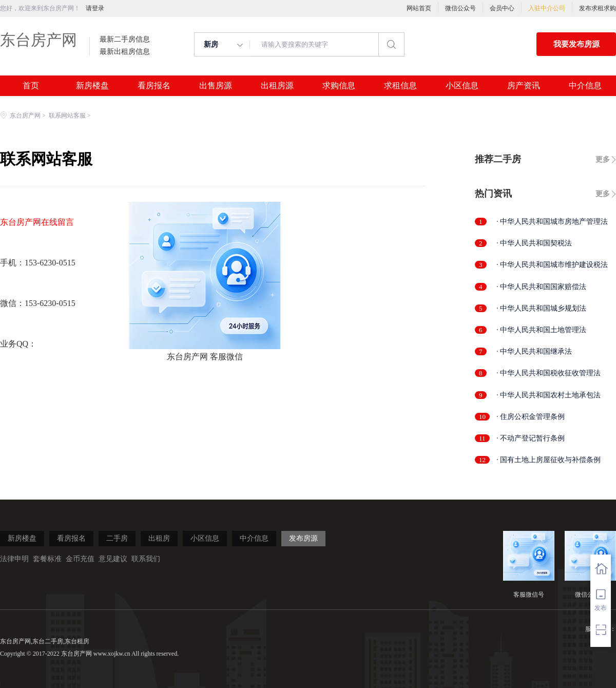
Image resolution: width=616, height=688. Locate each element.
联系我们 (146, 559)
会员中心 (502, 8)
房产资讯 (524, 86)
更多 (603, 159)
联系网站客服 (67, 116)
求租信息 (400, 86)
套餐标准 (47, 559)
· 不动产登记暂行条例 (531, 438)
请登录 (95, 8)
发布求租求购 (598, 8)
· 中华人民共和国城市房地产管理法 (552, 222)
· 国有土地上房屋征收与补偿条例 (548, 460)
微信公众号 (460, 8)
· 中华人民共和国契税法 (534, 243)
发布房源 (303, 538)
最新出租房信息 (125, 52)
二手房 (117, 538)
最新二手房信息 (125, 40)
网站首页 (419, 8)
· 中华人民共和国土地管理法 (541, 330)
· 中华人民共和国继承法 (534, 351)
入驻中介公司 (547, 8)
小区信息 (462, 86)
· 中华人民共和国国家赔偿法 (541, 287)
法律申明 (14, 559)
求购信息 (339, 86)
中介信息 (585, 86)
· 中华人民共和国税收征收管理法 (548, 373)
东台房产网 (38, 40)
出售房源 (216, 86)
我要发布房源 (576, 44)
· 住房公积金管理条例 (531, 417)
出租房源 (277, 86)
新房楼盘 (92, 86)
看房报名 (154, 86)
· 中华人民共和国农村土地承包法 (548, 395)
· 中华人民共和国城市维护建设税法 (552, 265)
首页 (31, 86)
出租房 (159, 538)
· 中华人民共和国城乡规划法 (541, 308)
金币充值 (80, 559)
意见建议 (113, 559)
